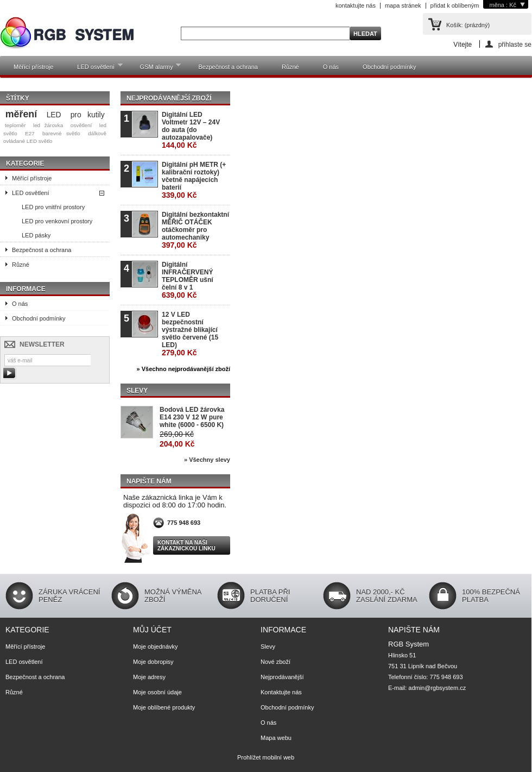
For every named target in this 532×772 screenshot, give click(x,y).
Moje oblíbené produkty (164, 707)
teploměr (15, 125)
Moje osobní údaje (157, 692)
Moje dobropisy (153, 662)
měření (21, 114)
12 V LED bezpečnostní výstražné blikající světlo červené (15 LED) (190, 334)
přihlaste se (515, 44)
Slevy (137, 391)
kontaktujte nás (356, 5)
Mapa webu (276, 738)
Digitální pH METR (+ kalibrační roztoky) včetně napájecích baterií (194, 180)
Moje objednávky (156, 647)
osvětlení (81, 125)
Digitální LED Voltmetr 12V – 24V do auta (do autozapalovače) (191, 130)
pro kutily (88, 115)
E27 (30, 133)
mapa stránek (403, 5)
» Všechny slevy (207, 460)
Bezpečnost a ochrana (228, 67)
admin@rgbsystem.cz (437, 688)
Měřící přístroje (33, 67)
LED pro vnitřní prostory (53, 207)
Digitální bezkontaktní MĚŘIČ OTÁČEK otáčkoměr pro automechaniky (195, 230)
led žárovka (48, 125)
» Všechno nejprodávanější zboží (183, 369)
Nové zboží (275, 662)
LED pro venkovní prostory (57, 221)
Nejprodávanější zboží (169, 98)
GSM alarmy (155, 69)
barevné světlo (61, 133)
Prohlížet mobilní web (266, 757)
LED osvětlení (94, 69)
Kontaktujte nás (281, 692)
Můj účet (152, 630)
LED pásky (36, 235)
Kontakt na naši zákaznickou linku (186, 545)
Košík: (468, 25)
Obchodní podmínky (389, 67)
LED (54, 115)
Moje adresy (149, 677)
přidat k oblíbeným (455, 5)
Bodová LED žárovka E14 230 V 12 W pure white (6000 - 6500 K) (192, 417)
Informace (26, 289)
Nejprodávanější (282, 677)
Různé (290, 67)
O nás (331, 67)
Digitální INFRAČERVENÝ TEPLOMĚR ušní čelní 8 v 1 (188, 280)
